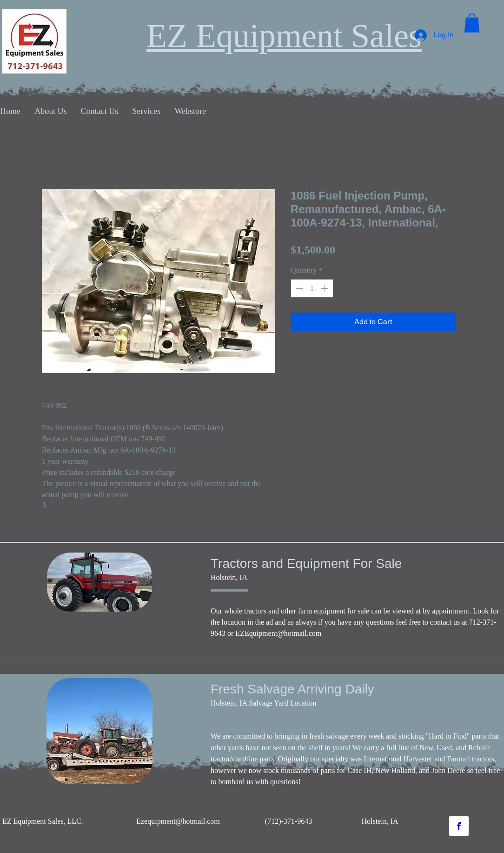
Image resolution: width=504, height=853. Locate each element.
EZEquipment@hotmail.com (278, 633)
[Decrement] (298, 288)
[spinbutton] (312, 288)
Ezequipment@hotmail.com (178, 821)
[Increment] (325, 288)
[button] (472, 23)
